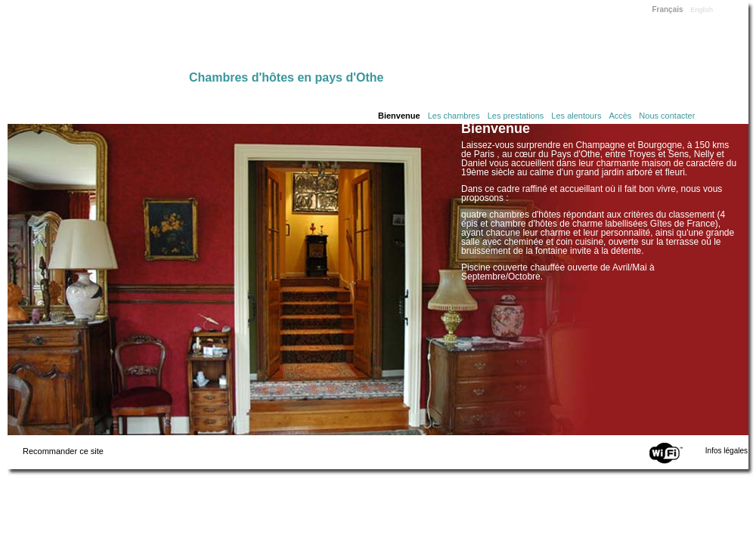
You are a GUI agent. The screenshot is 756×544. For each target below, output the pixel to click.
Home (98, 39)
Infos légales (727, 451)
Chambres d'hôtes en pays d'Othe (286, 77)
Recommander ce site (63, 451)
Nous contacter (667, 116)
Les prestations (516, 116)
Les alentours (576, 116)
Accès (620, 116)
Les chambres (454, 116)
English (702, 10)
